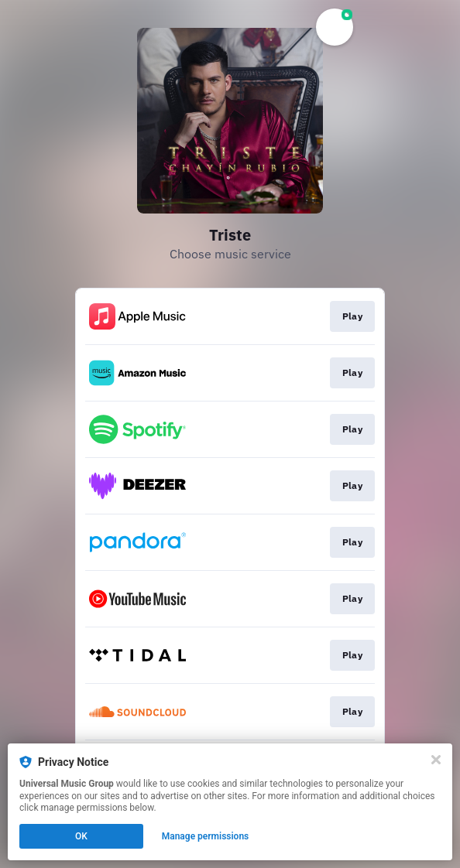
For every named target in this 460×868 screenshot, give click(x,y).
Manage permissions (206, 836)
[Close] (436, 760)
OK (81, 836)
